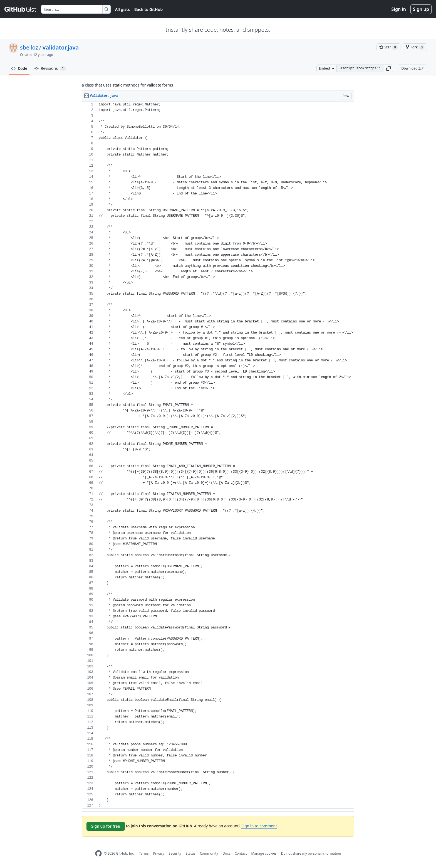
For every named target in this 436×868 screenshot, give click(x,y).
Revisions (50, 68)
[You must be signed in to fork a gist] (415, 47)
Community (209, 853)
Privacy (159, 853)
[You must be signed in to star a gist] (388, 47)
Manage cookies (264, 853)
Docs (226, 853)
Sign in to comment (259, 826)
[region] (218, 455)
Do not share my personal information (311, 853)
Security (175, 853)
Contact (241, 853)
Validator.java (60, 47)
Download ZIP (412, 68)
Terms (144, 853)
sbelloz (29, 47)
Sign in (399, 9)
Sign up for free (106, 826)
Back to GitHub (148, 9)
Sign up (421, 9)
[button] (388, 68)
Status (191, 853)
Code (19, 68)
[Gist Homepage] (21, 9)
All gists (122, 9)
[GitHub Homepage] (98, 853)
